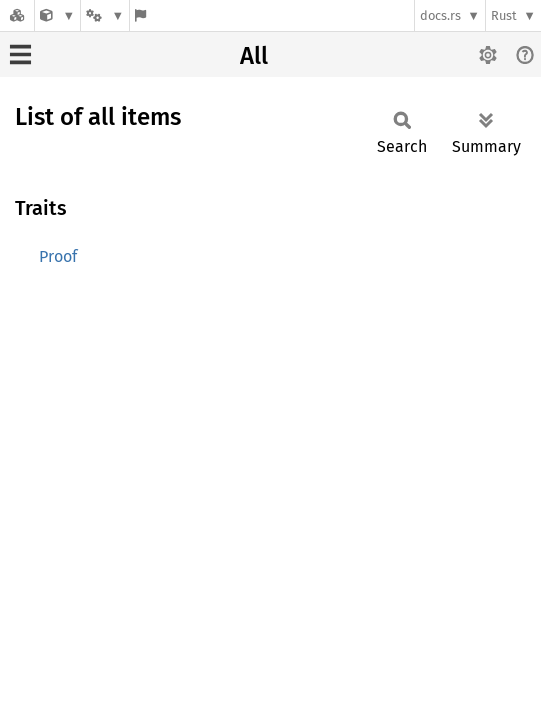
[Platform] (105, 15)
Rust (504, 15)
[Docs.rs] (17, 15)
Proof (58, 256)
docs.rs (440, 15)
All (254, 56)
